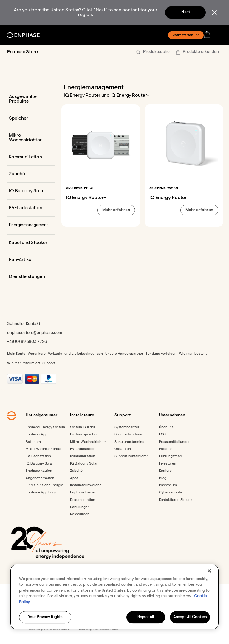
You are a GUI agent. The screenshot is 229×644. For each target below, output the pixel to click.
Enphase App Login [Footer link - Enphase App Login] (42, 493)
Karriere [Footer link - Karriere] (165, 471)
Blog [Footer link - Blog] (163, 478)
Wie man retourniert (24, 363)
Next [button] (186, 12)
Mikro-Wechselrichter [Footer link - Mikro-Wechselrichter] (44, 449)
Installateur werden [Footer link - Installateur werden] (86, 485)
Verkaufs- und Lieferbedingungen (75, 354)
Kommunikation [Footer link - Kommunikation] (83, 456)
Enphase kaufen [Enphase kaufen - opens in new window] (83, 493)
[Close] (209, 571)
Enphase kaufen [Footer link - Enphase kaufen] (39, 471)
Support (49, 363)
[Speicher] (31, 118)
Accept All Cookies (190, 617)
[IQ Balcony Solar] (31, 191)
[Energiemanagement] (31, 226)
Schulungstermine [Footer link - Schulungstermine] (129, 442)
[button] (220, 35)
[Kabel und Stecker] (31, 243)
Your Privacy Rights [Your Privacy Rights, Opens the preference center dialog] (45, 617)
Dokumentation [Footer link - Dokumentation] (83, 500)
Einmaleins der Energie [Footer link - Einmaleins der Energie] (44, 485)
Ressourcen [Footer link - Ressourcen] (80, 514)
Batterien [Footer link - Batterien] (33, 442)
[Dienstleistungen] (31, 277)
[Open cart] (209, 35)
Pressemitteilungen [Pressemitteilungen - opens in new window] (175, 442)
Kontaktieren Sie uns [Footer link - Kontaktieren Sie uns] (176, 500)
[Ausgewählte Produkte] (31, 99)
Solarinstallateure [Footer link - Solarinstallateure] (129, 434)
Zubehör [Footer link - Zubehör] (77, 471)
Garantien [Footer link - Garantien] (123, 449)
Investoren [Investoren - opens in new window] (168, 464)
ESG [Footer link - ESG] (162, 434)
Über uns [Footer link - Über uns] (166, 427)
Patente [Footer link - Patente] (165, 449)
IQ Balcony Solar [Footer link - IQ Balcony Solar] (39, 464)
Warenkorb (37, 354)
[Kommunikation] (31, 157)
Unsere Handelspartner (124, 354)
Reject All (146, 617)
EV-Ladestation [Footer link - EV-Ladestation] (38, 456)
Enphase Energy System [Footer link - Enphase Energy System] (45, 427)
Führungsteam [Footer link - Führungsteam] (171, 456)
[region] (114, 597)
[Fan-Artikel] (31, 260)
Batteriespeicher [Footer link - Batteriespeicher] (84, 434)
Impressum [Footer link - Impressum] (168, 485)
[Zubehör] (31, 174)
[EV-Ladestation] (31, 208)
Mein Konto (16, 354)
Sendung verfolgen (161, 354)
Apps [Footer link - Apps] (74, 478)
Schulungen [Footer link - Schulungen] (80, 507)
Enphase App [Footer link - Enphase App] (37, 434)
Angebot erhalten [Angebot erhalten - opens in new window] (40, 478)
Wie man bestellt (193, 354)
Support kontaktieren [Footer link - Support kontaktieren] (132, 456)
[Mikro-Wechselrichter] (31, 138)
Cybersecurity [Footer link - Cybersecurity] (170, 493)
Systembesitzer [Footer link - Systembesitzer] (127, 427)
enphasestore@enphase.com (35, 333)
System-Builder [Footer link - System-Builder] (83, 427)
